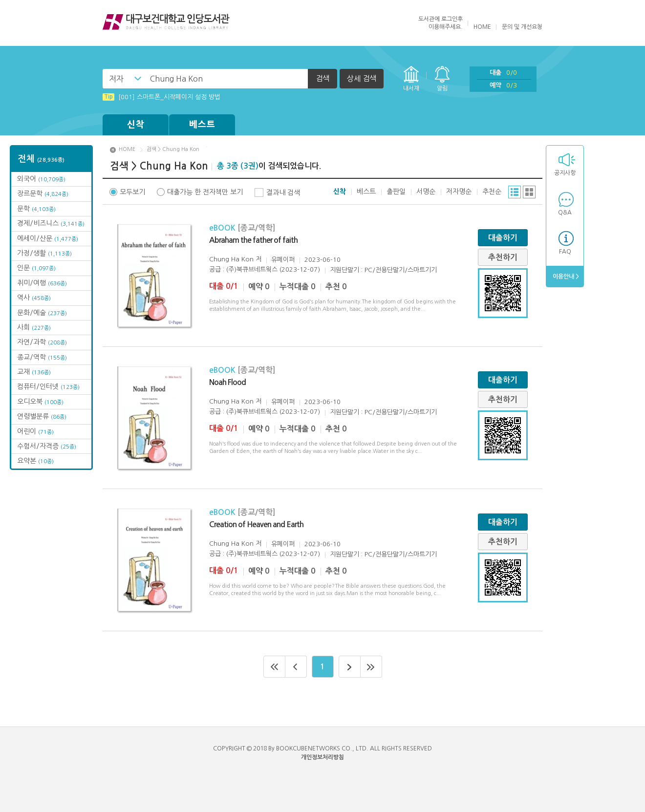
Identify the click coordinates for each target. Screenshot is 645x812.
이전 (296, 667)
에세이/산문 (48, 238)
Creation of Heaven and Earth (256, 524)
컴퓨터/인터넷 (48, 386)
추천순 (492, 192)
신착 (136, 125)
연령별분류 (42, 416)
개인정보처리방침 (322, 757)
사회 (34, 327)
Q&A (565, 213)
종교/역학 (42, 357)
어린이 (35, 431)
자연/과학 (42, 342)
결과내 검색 (283, 192)
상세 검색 (362, 78)
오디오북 (40, 402)
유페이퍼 (283, 260)
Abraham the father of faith (253, 240)
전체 (41, 159)
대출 (503, 73)
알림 (442, 88)
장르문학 (43, 193)
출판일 (396, 192)
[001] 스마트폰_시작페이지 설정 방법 (161, 97)
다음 (350, 667)
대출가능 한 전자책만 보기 (205, 192)
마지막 (371, 667)
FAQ (565, 252)
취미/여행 (42, 283)
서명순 (426, 192)
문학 (36, 209)
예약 (503, 85)
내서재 (411, 88)
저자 (116, 79)
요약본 (35, 461)
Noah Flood (227, 382)
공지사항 (565, 173)
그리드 (529, 192)
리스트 (515, 192)
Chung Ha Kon (231, 259)
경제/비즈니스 (51, 223)
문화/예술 (42, 313)
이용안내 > (565, 277)
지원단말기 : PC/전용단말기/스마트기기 (383, 270)
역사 (34, 298)
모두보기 (132, 192)
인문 (36, 268)
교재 (34, 372)
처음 (274, 667)
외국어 (41, 179)
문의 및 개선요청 (522, 27)
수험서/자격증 (47, 446)
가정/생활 (44, 253)
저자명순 (459, 192)
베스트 (202, 125)
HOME (482, 27)
